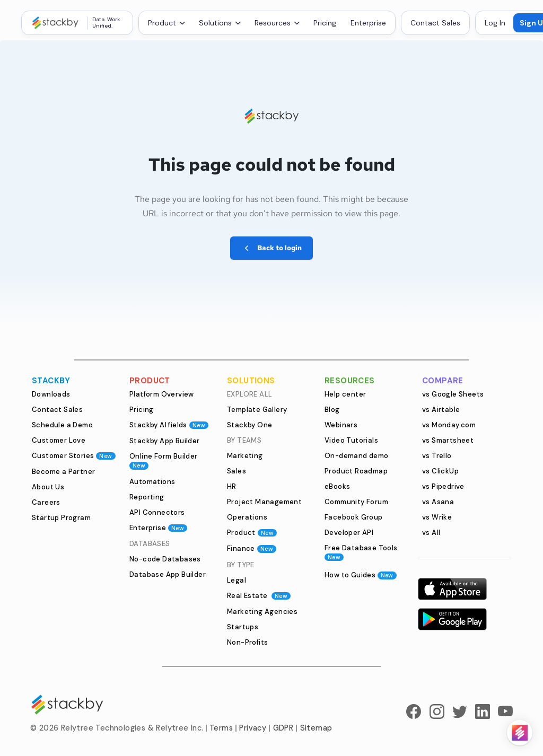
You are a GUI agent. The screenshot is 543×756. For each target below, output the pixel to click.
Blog (332, 410)
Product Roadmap (356, 471)
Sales (237, 471)
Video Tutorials (351, 440)
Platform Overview (162, 394)
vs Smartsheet (448, 440)
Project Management (264, 502)
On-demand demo (357, 456)
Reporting (147, 497)
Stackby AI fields (169, 425)
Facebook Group (354, 517)
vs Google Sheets (453, 394)
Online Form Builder (164, 460)
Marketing (245, 456)
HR (232, 486)
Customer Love (59, 440)
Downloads (51, 394)
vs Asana (438, 502)
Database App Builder (168, 574)
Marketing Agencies (262, 612)
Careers (46, 502)
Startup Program (61, 518)
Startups (243, 627)
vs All (431, 533)
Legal (237, 580)
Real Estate (259, 596)
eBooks (337, 486)
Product (252, 533)
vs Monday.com (449, 425)
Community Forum (356, 502)
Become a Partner (63, 472)
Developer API (349, 533)
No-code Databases (165, 559)
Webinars (341, 425)
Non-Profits (247, 642)
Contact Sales (435, 23)
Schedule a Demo (62, 425)
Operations (247, 517)
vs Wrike (437, 517)
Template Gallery (257, 410)
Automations (152, 482)
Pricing (325, 23)
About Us (48, 487)
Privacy (253, 728)
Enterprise (368, 23)
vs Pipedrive (443, 486)
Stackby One (249, 425)
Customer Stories (74, 456)
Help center (345, 394)
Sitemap (316, 728)
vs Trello (437, 456)
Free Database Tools (361, 552)
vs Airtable (441, 410)
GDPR (283, 728)
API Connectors (157, 512)
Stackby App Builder (165, 441)
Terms (221, 728)
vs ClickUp (440, 471)
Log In (495, 23)
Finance (252, 548)
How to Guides (361, 575)
